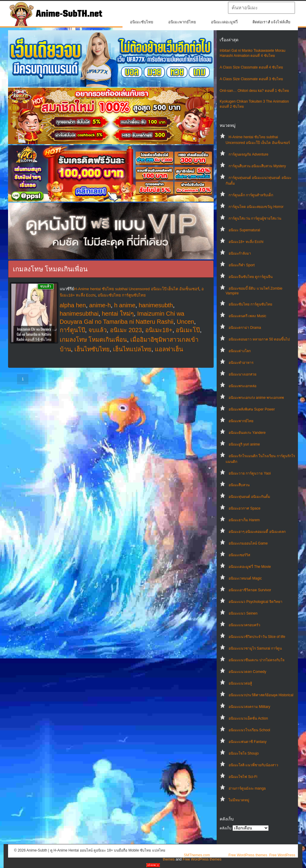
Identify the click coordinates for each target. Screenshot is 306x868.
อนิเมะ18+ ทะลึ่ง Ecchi (246, 242)
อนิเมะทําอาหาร (241, 363)
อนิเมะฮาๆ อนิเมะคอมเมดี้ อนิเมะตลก (257, 532)
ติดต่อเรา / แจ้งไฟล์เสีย (271, 22)
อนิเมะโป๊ (188, 330)
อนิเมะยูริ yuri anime (244, 444)
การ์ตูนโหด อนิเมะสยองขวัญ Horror (256, 207)
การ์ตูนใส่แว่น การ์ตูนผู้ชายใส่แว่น (255, 218)
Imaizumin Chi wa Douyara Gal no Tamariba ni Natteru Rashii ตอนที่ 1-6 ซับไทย (34, 334)
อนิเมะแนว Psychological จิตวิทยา (255, 602)
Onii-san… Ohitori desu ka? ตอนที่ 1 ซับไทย (254, 91)
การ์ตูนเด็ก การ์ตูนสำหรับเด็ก (251, 195)
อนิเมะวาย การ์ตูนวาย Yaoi (250, 473)
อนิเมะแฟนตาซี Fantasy (248, 742)
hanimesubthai (79, 314)
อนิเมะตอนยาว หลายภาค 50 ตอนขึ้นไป (259, 339)
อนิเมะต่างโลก (240, 351)
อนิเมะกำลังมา (240, 253)
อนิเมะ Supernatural (244, 230)
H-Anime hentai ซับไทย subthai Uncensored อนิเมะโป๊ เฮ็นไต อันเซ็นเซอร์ (137, 289)
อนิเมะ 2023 (126, 330)
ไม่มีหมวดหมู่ (239, 800)
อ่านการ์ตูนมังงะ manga (247, 788)
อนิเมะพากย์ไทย (182, 22)
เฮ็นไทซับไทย (92, 349)
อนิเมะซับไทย (142, 22)
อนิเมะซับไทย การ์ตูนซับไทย (250, 304)
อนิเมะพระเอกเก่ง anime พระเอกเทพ (256, 398)
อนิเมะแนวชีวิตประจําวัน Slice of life (257, 637)
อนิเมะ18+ (159, 330)
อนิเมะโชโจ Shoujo (244, 753)
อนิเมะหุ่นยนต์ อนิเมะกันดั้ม (249, 497)
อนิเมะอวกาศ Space (244, 508)
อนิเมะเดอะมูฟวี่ (224, 22)
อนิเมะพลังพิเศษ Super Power (252, 409)
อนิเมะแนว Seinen (243, 613)
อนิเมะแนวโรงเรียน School (249, 730)
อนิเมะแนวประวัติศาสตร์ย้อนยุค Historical (261, 695)
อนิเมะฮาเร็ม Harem (244, 520)
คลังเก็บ (226, 828)
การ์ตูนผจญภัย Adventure (248, 154)
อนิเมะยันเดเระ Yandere (247, 433)
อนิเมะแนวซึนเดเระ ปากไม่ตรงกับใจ (257, 660)
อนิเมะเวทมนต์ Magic (245, 578)
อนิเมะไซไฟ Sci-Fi (243, 777)
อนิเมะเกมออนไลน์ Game (248, 543)
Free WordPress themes (248, 855)
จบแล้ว (98, 330)
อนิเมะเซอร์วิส (239, 555)
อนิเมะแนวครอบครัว (244, 625)
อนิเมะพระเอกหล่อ (242, 386)
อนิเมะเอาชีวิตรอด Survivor (250, 590)
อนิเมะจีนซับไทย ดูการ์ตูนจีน (251, 277)
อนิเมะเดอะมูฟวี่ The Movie (250, 567)
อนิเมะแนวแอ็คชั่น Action (248, 718)
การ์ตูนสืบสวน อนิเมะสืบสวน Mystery (257, 166)
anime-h (100, 305)
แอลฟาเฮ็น (169, 349)
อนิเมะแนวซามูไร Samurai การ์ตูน (255, 648)
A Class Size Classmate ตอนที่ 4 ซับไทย (251, 67)
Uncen (186, 322)
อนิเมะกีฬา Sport (242, 265)
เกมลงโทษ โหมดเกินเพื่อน (94, 340)
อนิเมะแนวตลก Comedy (247, 672)
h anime (125, 305)
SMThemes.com (197, 855)
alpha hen (73, 305)
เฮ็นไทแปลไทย (132, 349)
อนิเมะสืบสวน (239, 485)
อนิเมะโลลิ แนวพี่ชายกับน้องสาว (253, 765)
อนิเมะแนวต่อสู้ (240, 683)
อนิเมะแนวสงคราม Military (249, 707)
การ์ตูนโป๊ (72, 330)
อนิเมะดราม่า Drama (245, 328)
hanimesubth (156, 305)
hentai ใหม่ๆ (118, 314)
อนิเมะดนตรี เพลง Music (247, 316)
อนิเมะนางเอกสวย (242, 374)
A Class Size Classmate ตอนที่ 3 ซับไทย (251, 79)
